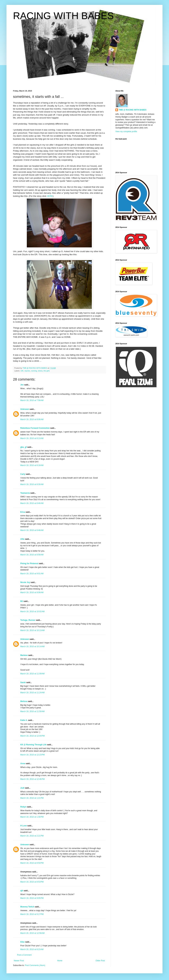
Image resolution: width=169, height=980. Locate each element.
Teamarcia (25, 493)
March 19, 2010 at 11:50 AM (32, 711)
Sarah (23, 682)
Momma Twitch (27, 907)
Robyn (23, 807)
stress (40, 371)
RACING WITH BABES (63, 16)
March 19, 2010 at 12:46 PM (32, 779)
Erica (23, 512)
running (34, 371)
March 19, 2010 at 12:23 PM (32, 755)
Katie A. (24, 720)
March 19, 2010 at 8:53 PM (32, 882)
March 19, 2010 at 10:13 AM (32, 630)
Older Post (100, 961)
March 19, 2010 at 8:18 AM (32, 465)
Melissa (24, 701)
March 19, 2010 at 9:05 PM (32, 898)
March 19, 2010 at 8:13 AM (32, 438)
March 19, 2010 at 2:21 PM (32, 836)
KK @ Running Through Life (33, 745)
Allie (22, 539)
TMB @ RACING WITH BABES (133, 110)
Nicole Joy (25, 582)
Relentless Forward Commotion (35, 428)
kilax (23, 942)
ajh (22, 891)
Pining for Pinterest (29, 563)
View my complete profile (126, 132)
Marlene (24, 655)
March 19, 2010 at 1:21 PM (32, 798)
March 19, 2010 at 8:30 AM (32, 484)
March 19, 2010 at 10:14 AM (32, 646)
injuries (27, 371)
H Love (24, 826)
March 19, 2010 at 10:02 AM (32, 612)
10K (22, 371)
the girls (47, 371)
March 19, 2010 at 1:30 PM (32, 817)
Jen (22, 385)
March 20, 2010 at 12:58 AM (32, 933)
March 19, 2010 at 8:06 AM (32, 419)
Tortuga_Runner (28, 620)
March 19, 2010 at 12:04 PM (32, 736)
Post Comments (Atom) (35, 965)
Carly (23, 474)
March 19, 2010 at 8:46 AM (32, 503)
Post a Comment (24, 955)
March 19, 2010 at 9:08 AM (32, 592)
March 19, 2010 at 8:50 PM (32, 863)
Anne (23, 764)
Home (60, 961)
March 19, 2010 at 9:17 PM (32, 914)
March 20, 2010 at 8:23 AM (32, 949)
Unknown (25, 409)
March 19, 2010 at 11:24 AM (32, 693)
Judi (22, 788)
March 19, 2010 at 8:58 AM (32, 555)
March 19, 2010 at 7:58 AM (32, 400)
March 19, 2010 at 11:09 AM (32, 674)
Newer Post (19, 961)
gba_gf (24, 447)
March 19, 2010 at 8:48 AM (32, 530)
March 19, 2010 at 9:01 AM (32, 574)
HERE (50, 196)
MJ (22, 601)
